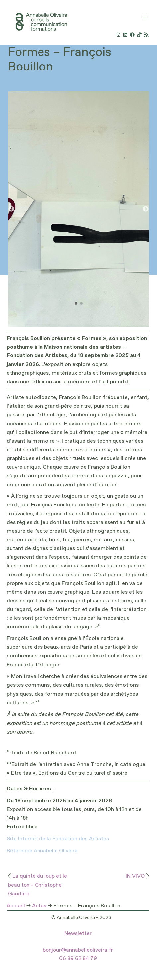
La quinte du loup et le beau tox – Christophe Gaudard (38, 885)
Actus (39, 906)
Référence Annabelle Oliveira (42, 851)
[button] (146, 209)
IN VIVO (135, 876)
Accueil (16, 906)
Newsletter (78, 934)
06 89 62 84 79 (78, 959)
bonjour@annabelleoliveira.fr (78, 950)
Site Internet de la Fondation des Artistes (58, 839)
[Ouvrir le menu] (145, 18)
